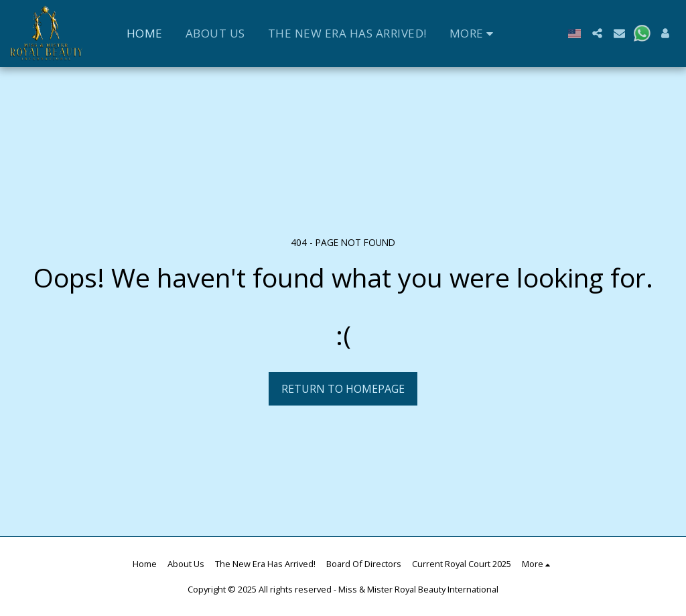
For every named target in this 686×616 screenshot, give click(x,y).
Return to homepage (343, 389)
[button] (597, 33)
